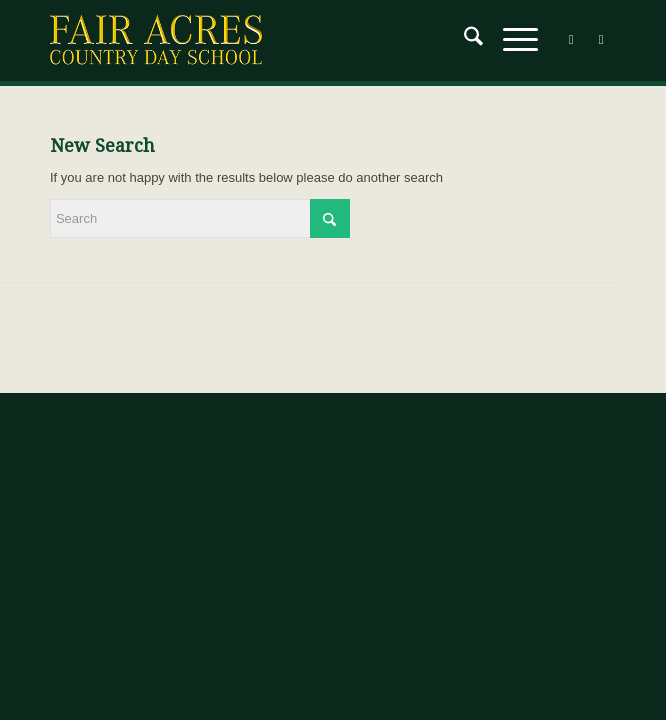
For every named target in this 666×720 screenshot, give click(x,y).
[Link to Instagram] (601, 40)
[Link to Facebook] (571, 40)
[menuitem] (463, 40)
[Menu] (510, 40)
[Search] (463, 40)
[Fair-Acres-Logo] (276, 40)
